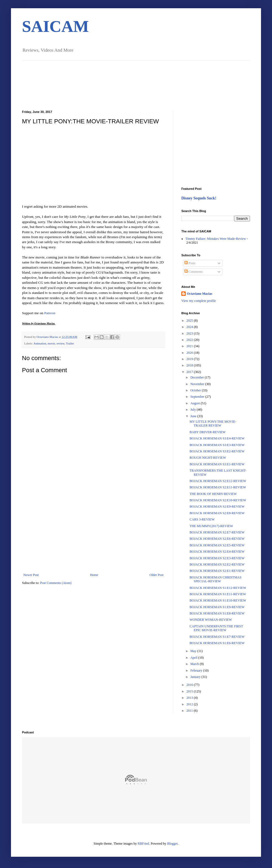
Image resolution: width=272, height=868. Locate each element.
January (196, 677)
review (61, 343)
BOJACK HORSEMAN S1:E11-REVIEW (218, 594)
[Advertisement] (93, 532)
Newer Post (31, 575)
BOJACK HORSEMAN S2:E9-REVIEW (217, 507)
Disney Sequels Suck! (199, 198)
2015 (190, 691)
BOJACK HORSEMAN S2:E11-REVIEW (218, 487)
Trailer (70, 343)
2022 (190, 340)
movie (51, 343)
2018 (190, 365)
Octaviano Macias (48, 337)
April (194, 658)
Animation (40, 343)
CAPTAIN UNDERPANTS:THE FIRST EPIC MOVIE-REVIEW (216, 628)
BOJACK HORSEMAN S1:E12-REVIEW (218, 588)
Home (94, 575)
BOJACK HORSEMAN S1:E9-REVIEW (217, 607)
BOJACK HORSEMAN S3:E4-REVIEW (217, 438)
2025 (190, 321)
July (194, 410)
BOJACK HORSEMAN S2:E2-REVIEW (217, 564)
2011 (190, 711)
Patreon (50, 313)
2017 (190, 372)
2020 (190, 353)
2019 (190, 359)
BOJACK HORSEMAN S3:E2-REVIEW (217, 451)
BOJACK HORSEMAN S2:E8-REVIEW (217, 513)
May (194, 651)
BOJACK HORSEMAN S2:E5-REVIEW (217, 545)
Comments (194, 272)
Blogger (172, 844)
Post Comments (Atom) (56, 583)
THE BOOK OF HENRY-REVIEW (213, 494)
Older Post (156, 575)
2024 (190, 327)
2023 (190, 333)
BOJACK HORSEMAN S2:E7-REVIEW (217, 532)
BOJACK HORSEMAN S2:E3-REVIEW (217, 558)
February (197, 671)
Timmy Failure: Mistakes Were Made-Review (216, 239)
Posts (190, 263)
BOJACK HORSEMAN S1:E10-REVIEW (218, 600)
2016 (190, 685)
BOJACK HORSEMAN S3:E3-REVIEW (217, 445)
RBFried (143, 844)
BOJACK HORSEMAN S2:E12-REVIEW (218, 481)
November (198, 384)
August (196, 403)
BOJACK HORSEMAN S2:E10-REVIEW (218, 500)
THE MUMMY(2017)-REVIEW (211, 526)
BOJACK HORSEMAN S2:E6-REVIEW (217, 539)
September (198, 397)
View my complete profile (199, 301)
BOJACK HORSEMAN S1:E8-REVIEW (217, 613)
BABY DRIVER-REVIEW (208, 432)
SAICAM (55, 26)
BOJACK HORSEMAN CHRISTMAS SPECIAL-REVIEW (216, 579)
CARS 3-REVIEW (202, 519)
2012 (190, 704)
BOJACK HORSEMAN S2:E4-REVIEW (217, 552)
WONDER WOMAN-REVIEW (211, 620)
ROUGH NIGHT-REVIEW (208, 458)
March (195, 664)
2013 (190, 698)
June (194, 416)
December (198, 377)
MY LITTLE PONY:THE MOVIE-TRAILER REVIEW (213, 424)
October (196, 390)
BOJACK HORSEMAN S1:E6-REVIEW (217, 643)
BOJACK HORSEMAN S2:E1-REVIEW (217, 571)
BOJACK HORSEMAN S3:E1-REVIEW (217, 464)
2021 (190, 346)
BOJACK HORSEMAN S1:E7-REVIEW (217, 637)
